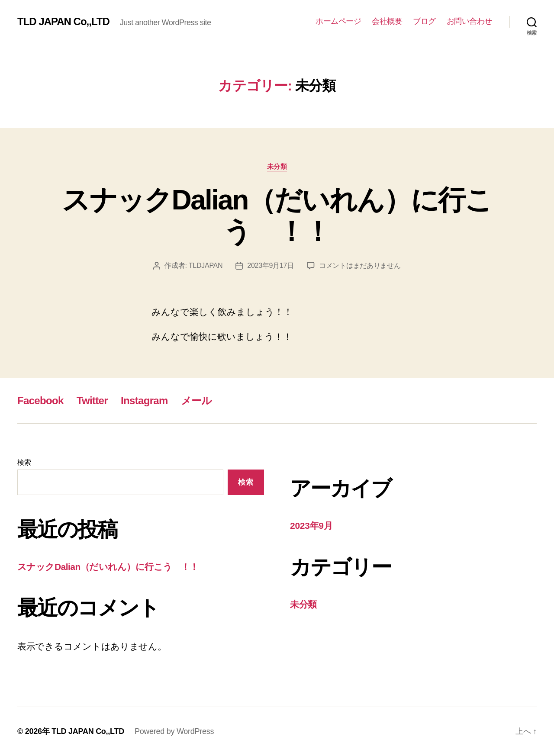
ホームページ (338, 21)
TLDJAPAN (206, 265)
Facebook (40, 401)
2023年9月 (311, 526)
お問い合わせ (469, 21)
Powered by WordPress (174, 731)
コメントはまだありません (360, 265)
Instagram (144, 401)
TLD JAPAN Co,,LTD (63, 22)
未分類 (277, 166)
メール (196, 401)
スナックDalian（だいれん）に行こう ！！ (277, 216)
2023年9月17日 (271, 265)
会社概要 (387, 21)
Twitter (92, 401)
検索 (24, 462)
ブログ (424, 21)
